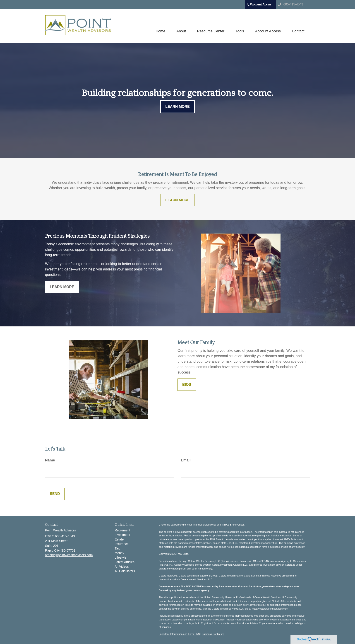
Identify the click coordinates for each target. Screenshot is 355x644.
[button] (180, 26)
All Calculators (125, 571)
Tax (117, 548)
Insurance (122, 544)
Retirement (122, 530)
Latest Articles (125, 562)
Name (50, 460)
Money (120, 553)
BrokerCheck (237, 525)
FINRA (163, 565)
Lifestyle (121, 557)
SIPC (170, 565)
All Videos (122, 567)
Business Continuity (213, 634)
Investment (122, 535)
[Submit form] (55, 494)
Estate (119, 539)
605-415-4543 (291, 4)
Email (186, 460)
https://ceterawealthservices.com (270, 609)
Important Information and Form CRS (179, 634)
